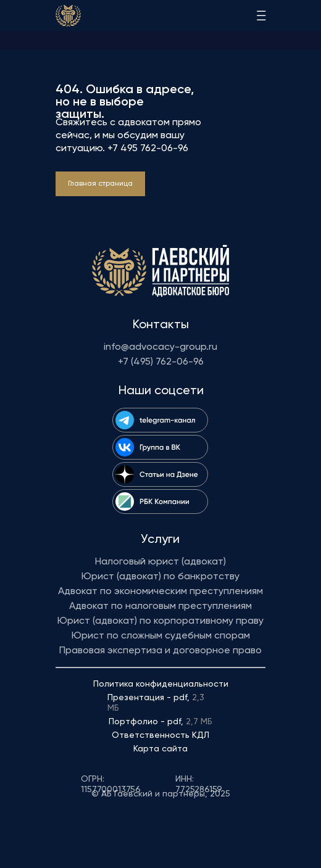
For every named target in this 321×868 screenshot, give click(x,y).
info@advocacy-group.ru (160, 347)
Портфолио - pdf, (160, 722)
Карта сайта (160, 749)
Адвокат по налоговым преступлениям (160, 606)
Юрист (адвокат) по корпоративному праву (160, 621)
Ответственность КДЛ (160, 735)
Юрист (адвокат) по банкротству (160, 577)
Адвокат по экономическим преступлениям (160, 592)
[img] (68, 16)
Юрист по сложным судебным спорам (161, 636)
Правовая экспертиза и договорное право (160, 651)
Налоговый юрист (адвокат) (160, 562)
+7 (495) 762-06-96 (161, 362)
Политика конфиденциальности (161, 684)
